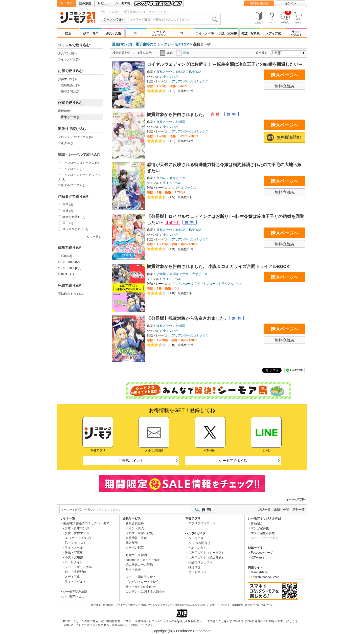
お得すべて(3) (67, 79)
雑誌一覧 (264, 510)
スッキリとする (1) (75, 229)
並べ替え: (263, 53)
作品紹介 (257, 523)
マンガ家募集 (260, 528)
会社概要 (96, 605)
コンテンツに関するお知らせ (145, 592)
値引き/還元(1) (71, 91)
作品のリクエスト (200, 562)
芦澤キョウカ (179, 274)
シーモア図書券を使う (141, 577)
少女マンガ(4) (67, 53)
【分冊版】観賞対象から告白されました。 (188, 318)
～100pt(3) (65, 256)
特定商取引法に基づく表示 (190, 605)
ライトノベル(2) (69, 59)
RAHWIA (195, 72)
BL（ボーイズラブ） (79, 538)
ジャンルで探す (114, 19)
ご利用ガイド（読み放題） (207, 558)
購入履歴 (132, 543)
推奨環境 (194, 567)
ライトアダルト (296, 33)
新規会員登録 (135, 523)
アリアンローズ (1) (71, 169)
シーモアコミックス (159, 33)
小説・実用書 (227, 33)
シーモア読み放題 (75, 592)
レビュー (104, 3)
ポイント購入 (135, 528)
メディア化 (273, 33)
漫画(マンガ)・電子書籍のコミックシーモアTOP (150, 44)
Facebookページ (262, 553)
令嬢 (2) (68, 211)
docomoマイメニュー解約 (143, 560)
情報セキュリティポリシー (157, 605)
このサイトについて (218, 605)
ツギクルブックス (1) (72, 185)
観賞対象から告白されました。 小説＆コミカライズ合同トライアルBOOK (218, 267)
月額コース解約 (136, 555)
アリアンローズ (183, 284)
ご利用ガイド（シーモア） (207, 553)
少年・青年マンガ (77, 528)
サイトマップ (197, 572)
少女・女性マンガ (77, 533)
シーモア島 (123, 3)
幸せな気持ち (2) (74, 217)
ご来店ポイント (131, 461)
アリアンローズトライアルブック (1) (79, 177)
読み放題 (85, 3)
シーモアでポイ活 (233, 461)
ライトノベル (205, 33)
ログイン (290, 4)
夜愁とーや (164, 72)
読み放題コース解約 (139, 565)
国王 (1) (68, 223)
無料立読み (285, 86)
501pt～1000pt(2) (70, 268)
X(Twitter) (257, 558)
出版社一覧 (282, 510)
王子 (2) (68, 205)
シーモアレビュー (75, 596)
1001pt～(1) (66, 274)
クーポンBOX (135, 548)
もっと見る (94, 237)
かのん (161, 178)
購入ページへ (285, 75)
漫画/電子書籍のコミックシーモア (86, 523)
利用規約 (108, 605)
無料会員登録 (259, 4)
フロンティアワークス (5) (75, 137)
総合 (68, 33)
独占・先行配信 (75, 572)
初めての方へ (197, 548)
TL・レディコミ (76, 543)
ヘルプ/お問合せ (199, 543)
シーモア (66, 3)
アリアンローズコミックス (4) (78, 163)
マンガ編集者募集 (263, 533)
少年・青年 (91, 33)
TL (182, 33)
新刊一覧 (299, 510)
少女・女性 (113, 33)
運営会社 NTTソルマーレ (259, 605)
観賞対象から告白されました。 (178, 115)
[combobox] (174, 19)
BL (136, 33)
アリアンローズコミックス (190, 81)
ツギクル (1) (66, 143)
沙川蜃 (180, 122)
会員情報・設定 (136, 538)
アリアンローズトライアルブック (220, 284)
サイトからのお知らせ (141, 587)
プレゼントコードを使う (142, 582)
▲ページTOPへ (297, 500)
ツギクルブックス (184, 188)
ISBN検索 (237, 605)
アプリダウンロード (202, 523)
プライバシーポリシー (128, 605)
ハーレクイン (74, 562)
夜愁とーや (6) (71, 117)
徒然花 (180, 72)
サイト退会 (133, 570)
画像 (183, 53)
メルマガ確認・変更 (139, 533)
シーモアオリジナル (78, 567)
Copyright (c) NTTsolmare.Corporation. (182, 631)
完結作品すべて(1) (70, 294)
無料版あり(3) (70, 85)
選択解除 (64, 111)
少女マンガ (170, 77)
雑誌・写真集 (251, 33)
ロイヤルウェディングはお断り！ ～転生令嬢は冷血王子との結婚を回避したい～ (225, 64)
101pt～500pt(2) (69, 262)
